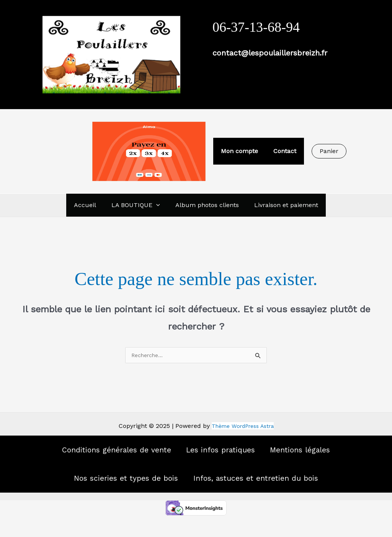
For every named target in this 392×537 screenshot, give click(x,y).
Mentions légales (322, 456)
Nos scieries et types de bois (113, 494)
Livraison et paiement (282, 205)
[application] (158, 205)
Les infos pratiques (224, 456)
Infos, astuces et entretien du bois (268, 494)
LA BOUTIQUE (137, 205)
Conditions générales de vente (98, 456)
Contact (283, 151)
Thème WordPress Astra (243, 427)
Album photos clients (206, 205)
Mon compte (241, 151)
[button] (326, 151)
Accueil (90, 205)
